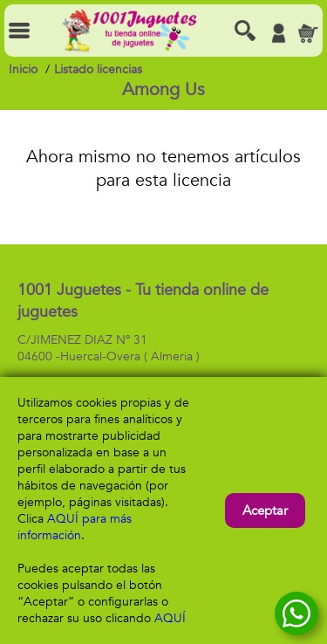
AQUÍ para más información (75, 527)
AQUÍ (170, 618)
